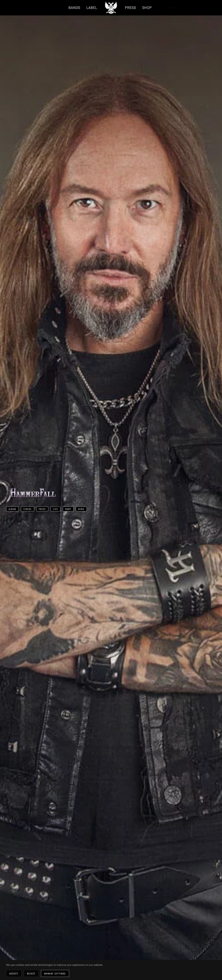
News (81, 509)
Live (55, 509)
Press (42, 509)
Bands (74, 8)
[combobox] (178, 8)
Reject (31, 973)
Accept (14, 973)
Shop (68, 509)
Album (12, 509)
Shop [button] (147, 8)
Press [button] (130, 8)
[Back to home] (111, 8)
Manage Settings (55, 973)
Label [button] (92, 8)
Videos (28, 509)
